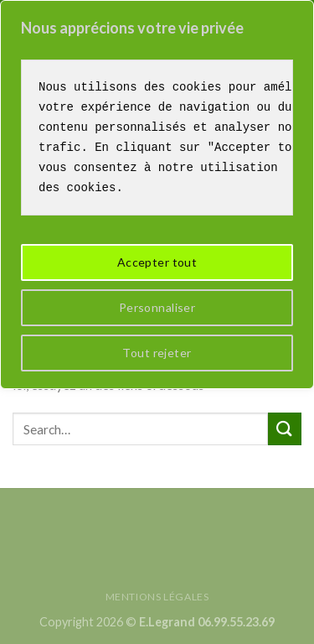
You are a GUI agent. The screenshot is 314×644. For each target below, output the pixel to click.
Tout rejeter (157, 353)
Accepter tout (157, 262)
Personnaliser (157, 307)
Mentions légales (157, 597)
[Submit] (285, 429)
